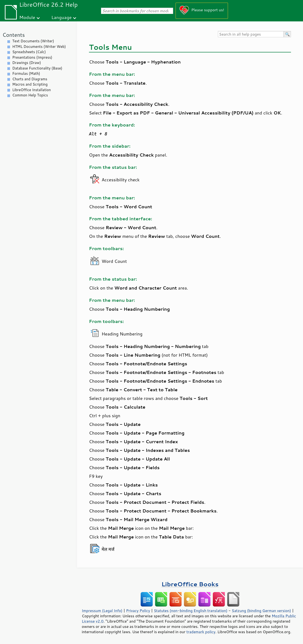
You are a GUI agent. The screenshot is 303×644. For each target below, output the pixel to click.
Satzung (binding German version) (262, 611)
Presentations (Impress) (32, 57)
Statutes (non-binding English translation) (190, 611)
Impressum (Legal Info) (102, 611)
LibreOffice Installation (32, 90)
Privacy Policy (138, 611)
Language (62, 17)
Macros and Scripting (30, 84)
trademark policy (201, 632)
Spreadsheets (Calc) (29, 52)
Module (27, 17)
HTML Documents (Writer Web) (39, 47)
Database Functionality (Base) (37, 68)
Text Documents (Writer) (33, 41)
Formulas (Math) (26, 73)
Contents (14, 35)
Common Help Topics (30, 95)
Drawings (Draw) (27, 63)
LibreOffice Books (190, 584)
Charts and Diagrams (30, 79)
